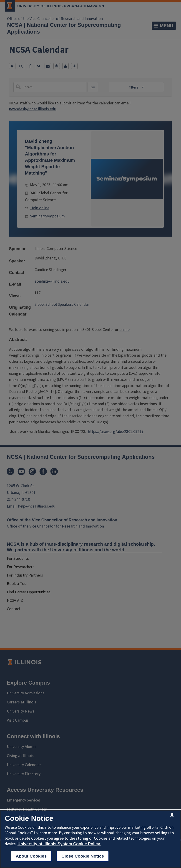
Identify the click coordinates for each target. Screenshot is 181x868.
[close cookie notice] (172, 815)
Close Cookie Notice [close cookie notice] (83, 856)
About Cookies (31, 856)
